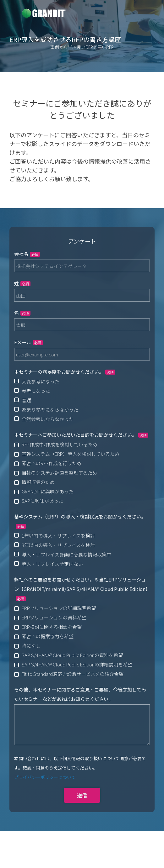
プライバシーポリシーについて (45, 777)
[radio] (82, 381)
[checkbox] (82, 400)
